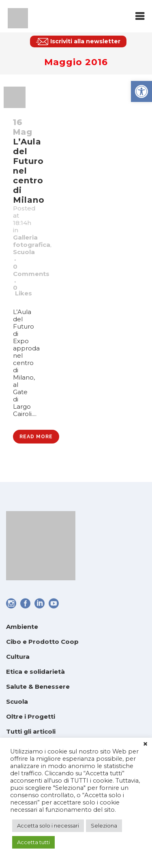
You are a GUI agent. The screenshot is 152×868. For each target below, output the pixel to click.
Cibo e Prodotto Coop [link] (42, 642)
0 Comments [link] (31, 270)
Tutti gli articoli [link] (31, 731)
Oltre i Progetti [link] (31, 716)
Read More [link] (36, 437)
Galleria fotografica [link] (32, 241)
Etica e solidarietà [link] (35, 672)
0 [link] (22, 291)
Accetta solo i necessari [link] (48, 826)
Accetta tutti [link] (33, 842)
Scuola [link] (24, 252)
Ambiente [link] (22, 627)
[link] (141, 91)
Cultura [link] (18, 657)
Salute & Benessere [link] (38, 687)
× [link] (145, 744)
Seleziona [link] (104, 826)
